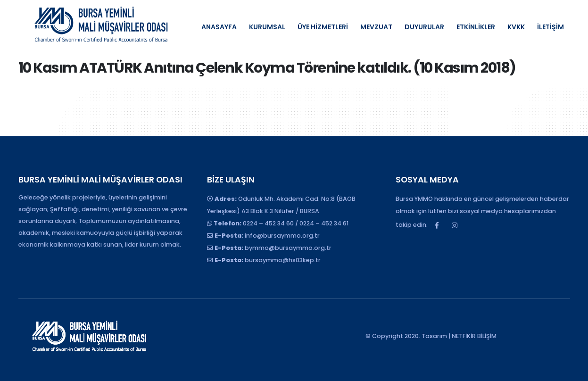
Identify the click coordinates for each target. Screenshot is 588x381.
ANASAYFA (219, 27)
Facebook (437, 225)
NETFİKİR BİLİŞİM (474, 336)
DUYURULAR (424, 27)
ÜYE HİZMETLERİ (323, 27)
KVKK (516, 27)
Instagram (455, 225)
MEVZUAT (376, 27)
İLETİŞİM (551, 27)
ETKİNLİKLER (476, 27)
